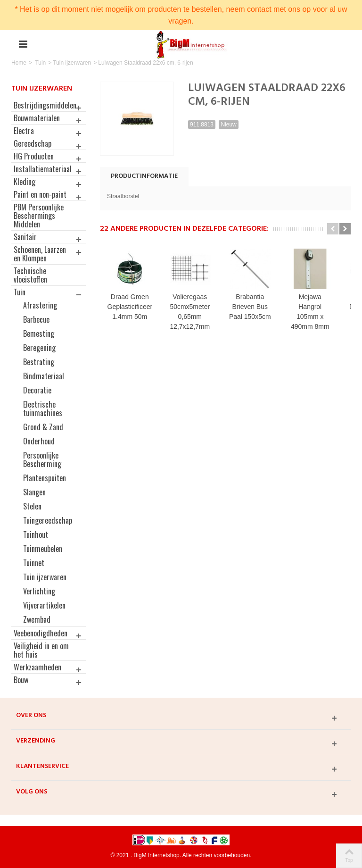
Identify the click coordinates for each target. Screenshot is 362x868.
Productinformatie (144, 176)
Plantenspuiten (45, 478)
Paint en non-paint (40, 194)
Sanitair (25, 237)
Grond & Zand (43, 427)
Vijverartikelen (44, 605)
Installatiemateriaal (43, 169)
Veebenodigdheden (41, 633)
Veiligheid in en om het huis (41, 650)
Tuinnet (34, 563)
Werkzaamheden (37, 667)
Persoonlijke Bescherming (42, 459)
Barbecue (36, 319)
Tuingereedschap (48, 520)
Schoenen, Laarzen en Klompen (40, 254)
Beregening (39, 348)
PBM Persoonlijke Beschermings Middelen (39, 216)
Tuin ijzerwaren (72, 63)
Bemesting (39, 334)
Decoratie (37, 390)
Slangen (34, 492)
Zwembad (37, 619)
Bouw (21, 680)
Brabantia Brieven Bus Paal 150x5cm (255, 308)
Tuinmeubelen (43, 549)
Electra (24, 131)
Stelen (32, 506)
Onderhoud (39, 441)
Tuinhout (36, 534)
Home (19, 63)
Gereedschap (33, 143)
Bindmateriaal (44, 376)
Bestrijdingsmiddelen (45, 105)
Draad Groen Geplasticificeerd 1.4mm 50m (131, 308)
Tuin (40, 63)
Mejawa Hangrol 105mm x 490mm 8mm (318, 308)
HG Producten (34, 156)
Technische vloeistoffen (30, 275)
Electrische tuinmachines (43, 409)
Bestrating (39, 362)
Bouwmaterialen (37, 118)
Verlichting (39, 591)
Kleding (25, 182)
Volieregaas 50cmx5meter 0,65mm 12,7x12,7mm (193, 313)
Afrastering (40, 305)
